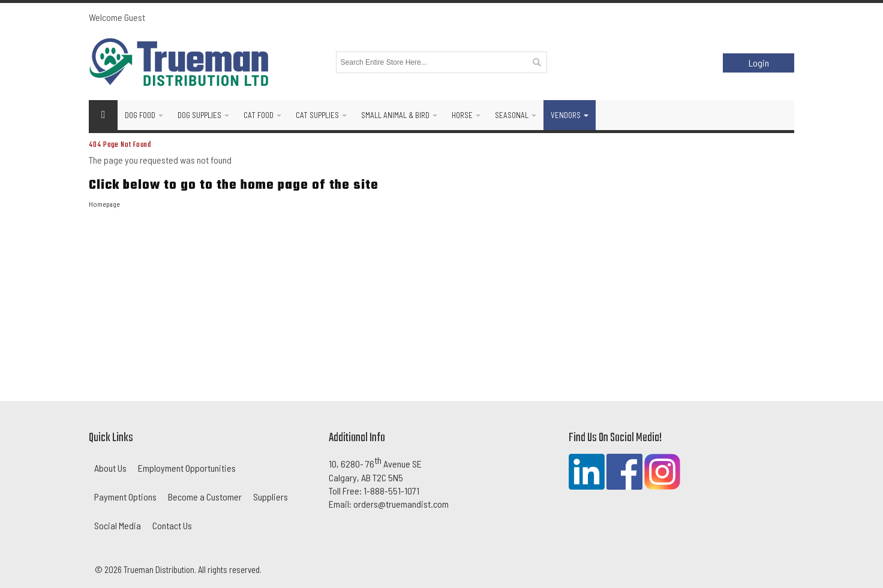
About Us (110, 468)
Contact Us (172, 525)
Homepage (104, 204)
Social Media (118, 525)
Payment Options (125, 497)
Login (759, 63)
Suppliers (271, 497)
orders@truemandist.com (401, 504)
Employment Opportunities (187, 468)
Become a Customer (205, 497)
